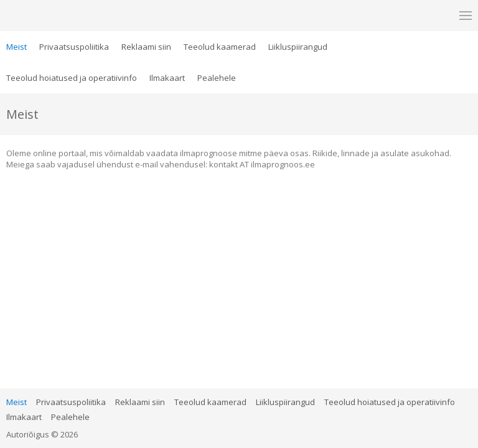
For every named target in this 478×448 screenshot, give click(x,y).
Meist (16, 47)
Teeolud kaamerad (220, 47)
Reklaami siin (146, 47)
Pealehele (217, 78)
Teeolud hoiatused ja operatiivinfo (72, 78)
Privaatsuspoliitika (74, 47)
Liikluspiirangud (298, 47)
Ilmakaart (167, 78)
